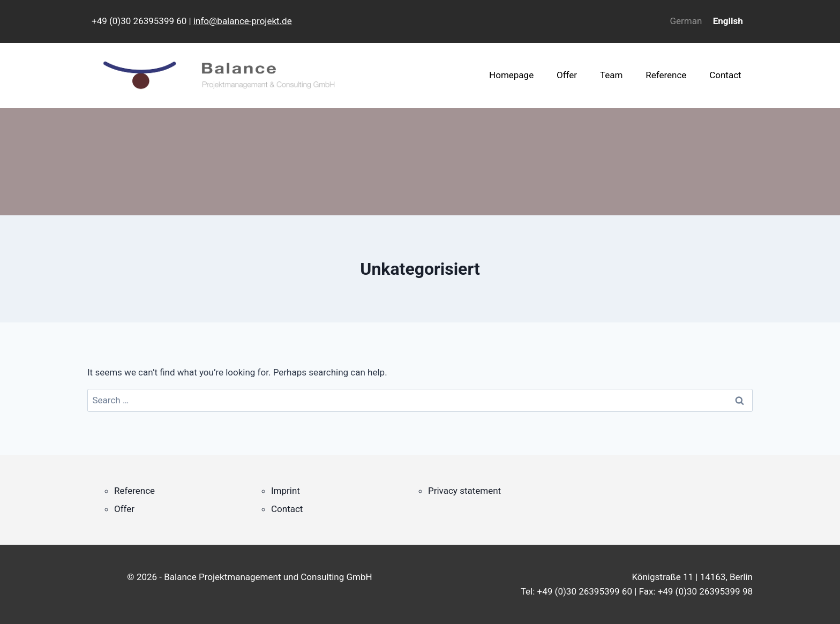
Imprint (286, 491)
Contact (725, 75)
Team (612, 75)
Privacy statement (464, 491)
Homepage (511, 75)
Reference (666, 75)
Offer (567, 75)
